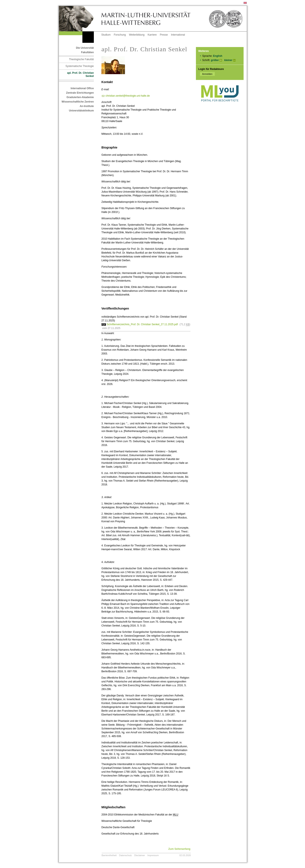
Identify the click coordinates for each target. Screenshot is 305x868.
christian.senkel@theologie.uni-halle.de (128, 96)
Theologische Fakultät (81, 59)
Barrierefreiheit (109, 855)
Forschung (120, 35)
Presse (164, 35)
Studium (106, 35)
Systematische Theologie (80, 66)
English (218, 56)
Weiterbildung (137, 35)
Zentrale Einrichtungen (80, 93)
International (178, 35)
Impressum (153, 855)
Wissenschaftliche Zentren (78, 102)
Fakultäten (87, 52)
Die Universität (85, 48)
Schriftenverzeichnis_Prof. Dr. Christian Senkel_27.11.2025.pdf (142, 324)
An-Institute (87, 106)
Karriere (152, 35)
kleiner (228, 60)
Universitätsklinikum (81, 111)
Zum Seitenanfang (179, 849)
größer (215, 60)
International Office (82, 88)
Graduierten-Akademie (80, 97)
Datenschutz (125, 855)
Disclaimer (140, 855)
